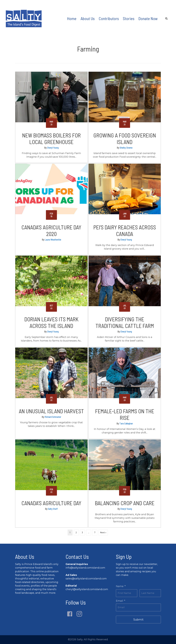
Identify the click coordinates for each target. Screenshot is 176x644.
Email (121, 600)
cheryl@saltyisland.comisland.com (87, 589)
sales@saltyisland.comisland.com (86, 579)
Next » (103, 533)
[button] (70, 614)
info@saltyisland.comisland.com (85, 568)
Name (121, 586)
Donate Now (148, 18)
